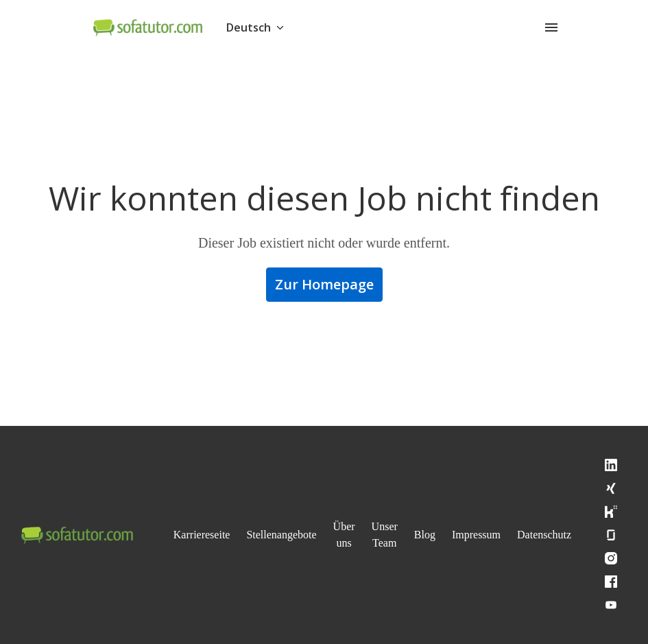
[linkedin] (636, 465)
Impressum (501, 535)
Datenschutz (575, 535)
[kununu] (636, 512)
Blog (447, 535)
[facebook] (636, 582)
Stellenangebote (292, 535)
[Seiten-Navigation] (551, 27)
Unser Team (404, 535)
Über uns (361, 535)
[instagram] (636, 558)
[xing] (636, 488)
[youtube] (636, 605)
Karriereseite (205, 535)
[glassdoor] (636, 535)
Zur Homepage (324, 284)
